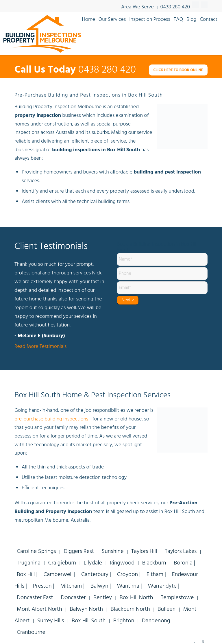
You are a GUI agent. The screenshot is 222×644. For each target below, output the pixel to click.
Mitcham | (73, 586)
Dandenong (156, 621)
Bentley (103, 598)
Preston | (44, 586)
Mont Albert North (39, 609)
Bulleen (166, 609)
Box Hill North (136, 598)
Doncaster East (35, 598)
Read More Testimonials (40, 347)
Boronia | (184, 563)
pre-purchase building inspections (51, 419)
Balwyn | (101, 586)
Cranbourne (31, 632)
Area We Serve (137, 7)
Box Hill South (89, 621)
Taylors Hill (144, 551)
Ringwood (122, 563)
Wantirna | (130, 586)
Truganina (29, 563)
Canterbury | (97, 575)
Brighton (124, 621)
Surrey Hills (51, 621)
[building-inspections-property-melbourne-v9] (42, 34)
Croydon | (129, 575)
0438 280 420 (175, 7)
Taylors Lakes (181, 551)
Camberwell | (60, 575)
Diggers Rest (79, 551)
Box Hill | (28, 575)
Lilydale (93, 563)
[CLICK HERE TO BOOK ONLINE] (178, 70)
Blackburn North (130, 609)
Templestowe (177, 598)
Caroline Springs (36, 551)
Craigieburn (62, 563)
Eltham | (157, 575)
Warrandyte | (164, 586)
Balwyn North (86, 609)
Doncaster (73, 598)
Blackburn (154, 563)
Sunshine (113, 551)
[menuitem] (88, 19)
